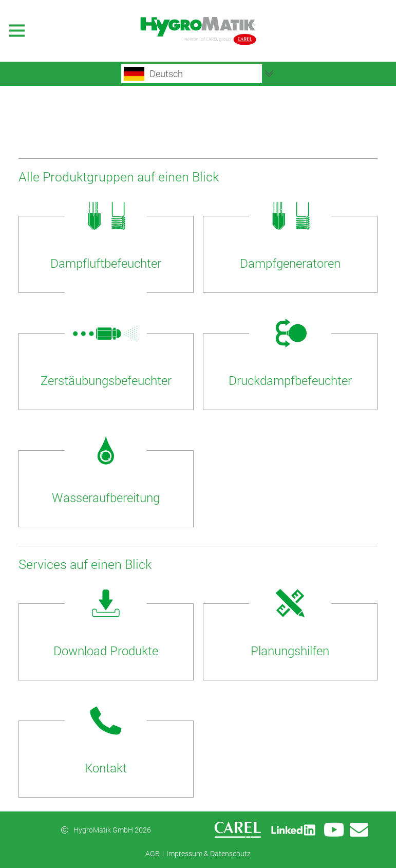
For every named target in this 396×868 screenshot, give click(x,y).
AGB (153, 853)
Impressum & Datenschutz (209, 853)
